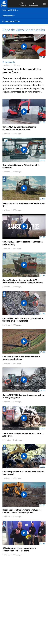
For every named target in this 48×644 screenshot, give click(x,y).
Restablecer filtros (11, 21)
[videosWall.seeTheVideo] (24, 46)
